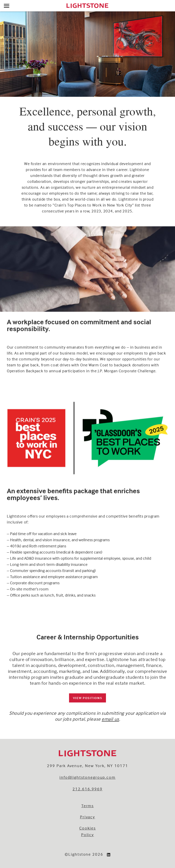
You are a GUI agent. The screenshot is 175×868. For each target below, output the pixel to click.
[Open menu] (7, 6)
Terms (88, 806)
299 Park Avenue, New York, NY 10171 (87, 766)
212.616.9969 (87, 789)
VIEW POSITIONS (88, 698)
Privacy (88, 817)
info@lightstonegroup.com (87, 777)
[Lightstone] (87, 6)
